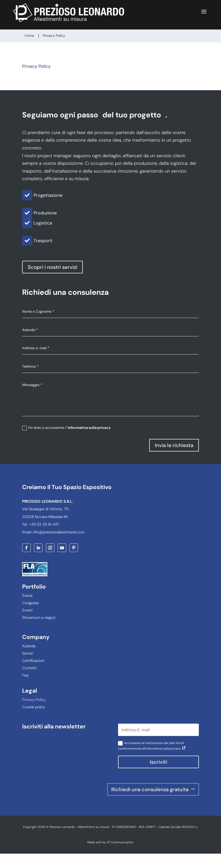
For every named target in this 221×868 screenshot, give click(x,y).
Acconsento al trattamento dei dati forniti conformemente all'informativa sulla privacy (152, 746)
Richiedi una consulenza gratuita (150, 789)
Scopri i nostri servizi (52, 267)
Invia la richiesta (174, 445)
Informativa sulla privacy (89, 428)
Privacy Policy (36, 66)
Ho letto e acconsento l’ (66, 428)
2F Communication (120, 842)
